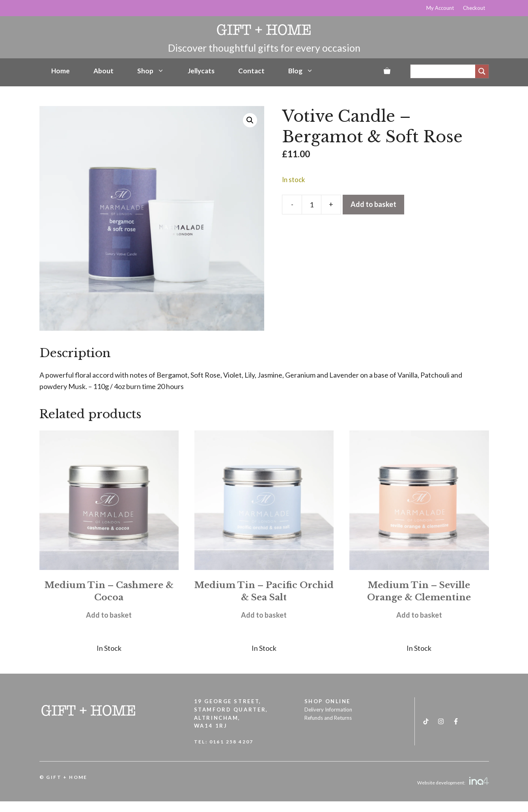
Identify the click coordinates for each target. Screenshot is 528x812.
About (104, 71)
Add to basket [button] (109, 615)
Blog (301, 71)
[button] (250, 120)
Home (61, 71)
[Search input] (445, 71)
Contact (251, 71)
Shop (151, 71)
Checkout (474, 8)
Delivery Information (328, 710)
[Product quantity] (312, 205)
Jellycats (201, 71)
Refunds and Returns (328, 718)
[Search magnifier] (482, 71)
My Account (440, 8)
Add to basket (373, 204)
